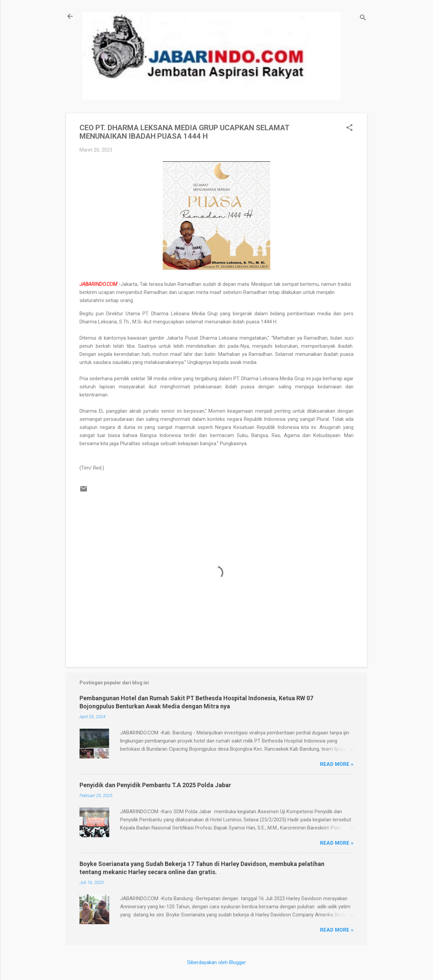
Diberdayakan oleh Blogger (217, 962)
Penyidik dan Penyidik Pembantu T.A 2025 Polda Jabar (155, 785)
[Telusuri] (363, 18)
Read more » (337, 764)
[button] (349, 128)
